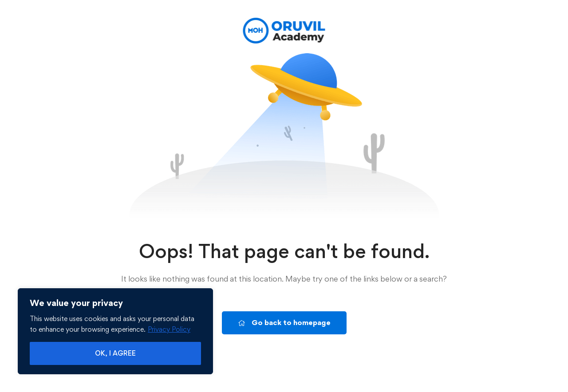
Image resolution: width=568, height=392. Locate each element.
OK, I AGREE (115, 353)
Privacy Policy (169, 329)
